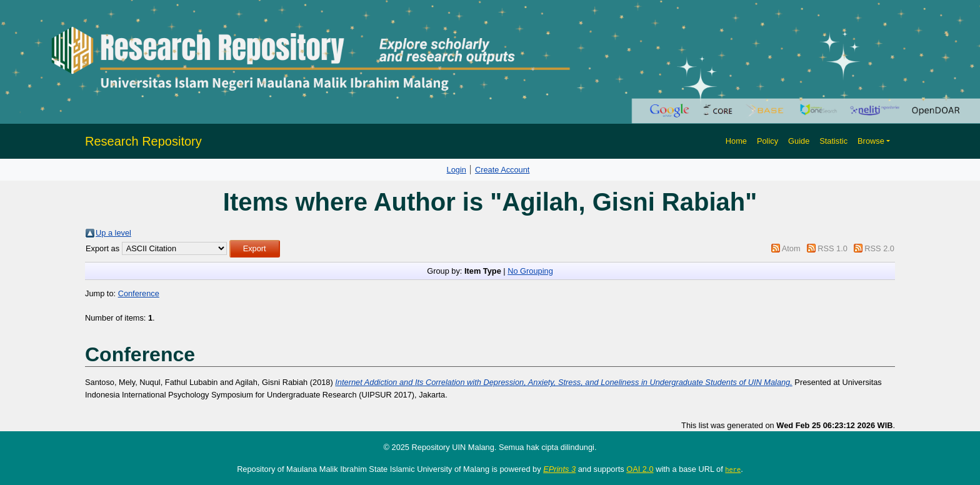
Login (457, 170)
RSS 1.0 (832, 248)
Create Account (502, 170)
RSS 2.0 (879, 248)
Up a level (113, 233)
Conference (139, 293)
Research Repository (143, 141)
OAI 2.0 (640, 469)
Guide (799, 141)
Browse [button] (871, 141)
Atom (791, 248)
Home (736, 141)
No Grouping (530, 271)
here (733, 469)
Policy (767, 141)
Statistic (833, 141)
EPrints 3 (559, 469)
